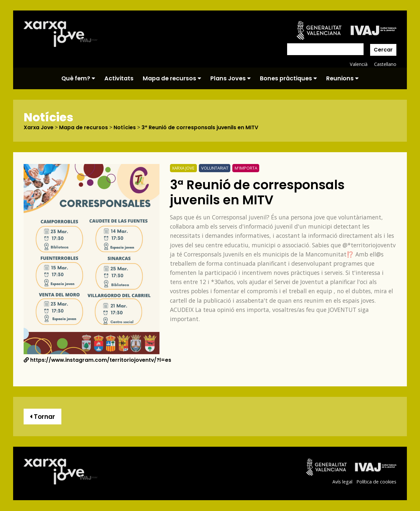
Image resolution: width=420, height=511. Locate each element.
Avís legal (342, 482)
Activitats (119, 78)
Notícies (126, 128)
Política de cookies (376, 482)
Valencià (358, 64)
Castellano (385, 64)
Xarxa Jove (39, 128)
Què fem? (78, 78)
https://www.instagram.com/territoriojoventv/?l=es (98, 360)
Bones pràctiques (288, 78)
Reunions (342, 78)
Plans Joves (231, 78)
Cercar (383, 50)
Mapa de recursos (172, 78)
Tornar (43, 417)
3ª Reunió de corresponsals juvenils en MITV (201, 128)
